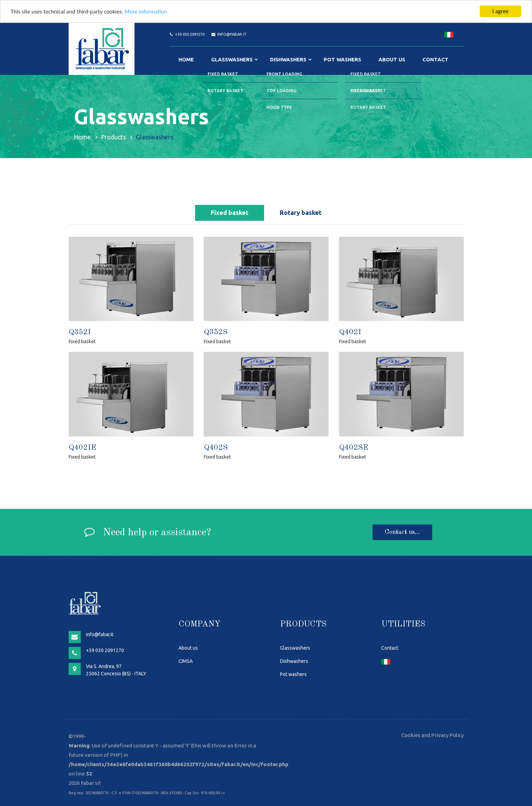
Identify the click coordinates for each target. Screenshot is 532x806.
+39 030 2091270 (190, 34)
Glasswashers (232, 59)
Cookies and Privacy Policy (433, 735)
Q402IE (82, 448)
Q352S (216, 332)
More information (146, 12)
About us (392, 59)
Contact (435, 59)
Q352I (80, 332)
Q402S (216, 448)
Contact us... (402, 532)
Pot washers (342, 59)
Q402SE (354, 448)
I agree (501, 11)
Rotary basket (301, 213)
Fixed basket (230, 213)
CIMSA (186, 661)
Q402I (350, 332)
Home (186, 59)
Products (113, 137)
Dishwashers (288, 59)
